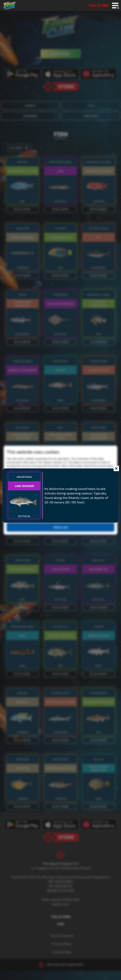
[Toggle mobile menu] (115, 6)
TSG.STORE (98, 5)
